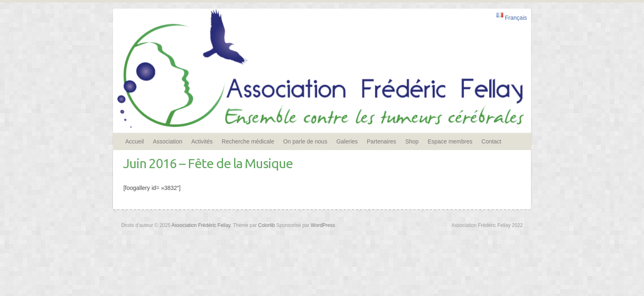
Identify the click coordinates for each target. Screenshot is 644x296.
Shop (412, 141)
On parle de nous (305, 141)
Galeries (347, 141)
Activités (202, 141)
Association (168, 141)
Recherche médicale (248, 141)
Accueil (135, 141)
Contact (491, 141)
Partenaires (382, 141)
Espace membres (450, 141)
